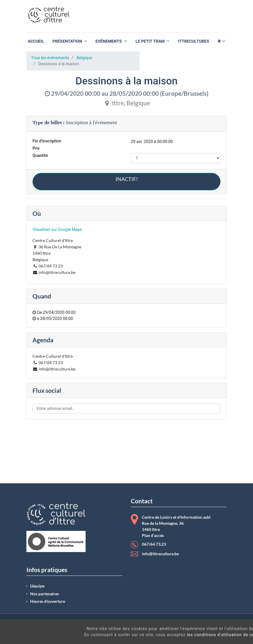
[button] (221, 41)
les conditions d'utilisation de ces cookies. (154, 635)
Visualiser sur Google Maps (57, 229)
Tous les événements (50, 58)
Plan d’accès (153, 536)
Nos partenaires (45, 594)
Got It (225, 632)
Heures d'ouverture (48, 601)
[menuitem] (36, 41)
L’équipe (37, 586)
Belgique (84, 58)
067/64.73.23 (154, 544)
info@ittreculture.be (160, 554)
